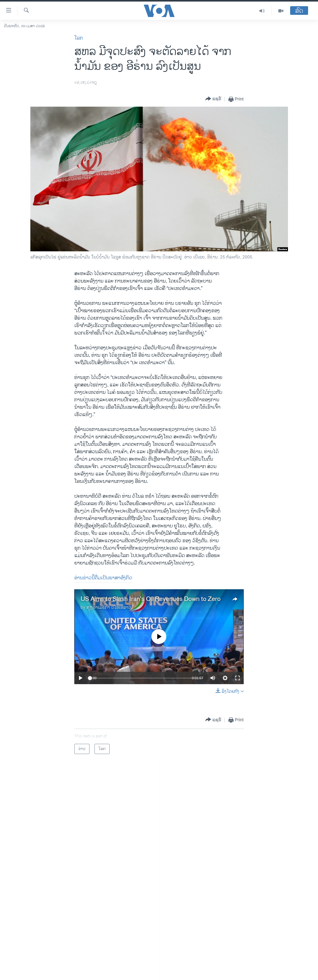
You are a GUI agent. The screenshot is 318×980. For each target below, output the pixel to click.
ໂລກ (79, 38)
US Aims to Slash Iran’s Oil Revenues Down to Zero (150, 599)
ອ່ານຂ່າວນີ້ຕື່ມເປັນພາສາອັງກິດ (103, 578)
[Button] (213, 99)
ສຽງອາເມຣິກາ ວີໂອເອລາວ (109, 607)
